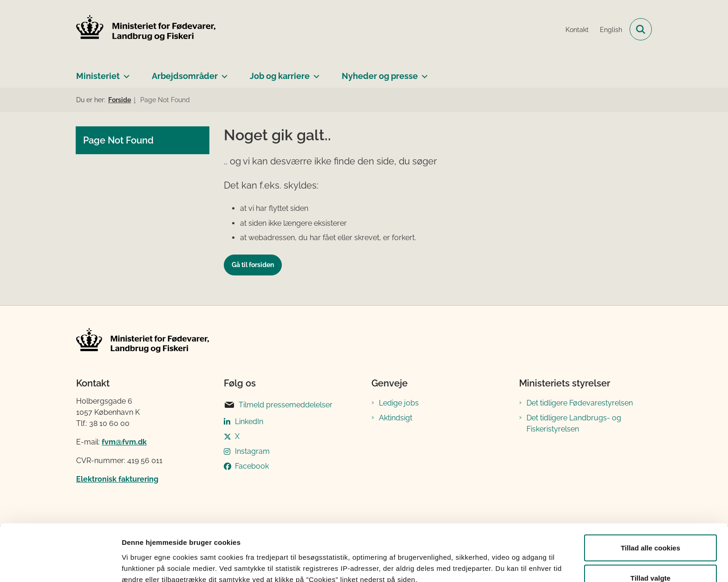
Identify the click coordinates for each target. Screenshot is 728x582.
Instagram (252, 451)
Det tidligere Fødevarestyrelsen (580, 403)
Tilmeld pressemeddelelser (278, 405)
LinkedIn (249, 422)
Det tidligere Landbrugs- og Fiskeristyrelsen (574, 423)
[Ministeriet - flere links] (125, 72)
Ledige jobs (399, 403)
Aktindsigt (396, 418)
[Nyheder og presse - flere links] (423, 72)
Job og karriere (280, 76)
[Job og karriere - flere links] (315, 72)
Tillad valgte (650, 527)
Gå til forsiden (253, 265)
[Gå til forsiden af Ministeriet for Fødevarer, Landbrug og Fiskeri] (146, 29)
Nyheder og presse (380, 76)
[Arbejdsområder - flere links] (223, 72)
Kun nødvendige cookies (650, 557)
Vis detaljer (483, 558)
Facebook (252, 466)
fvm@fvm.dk (124, 442)
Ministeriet (98, 76)
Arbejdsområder (185, 76)
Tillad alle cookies (650, 496)
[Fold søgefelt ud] (641, 29)
